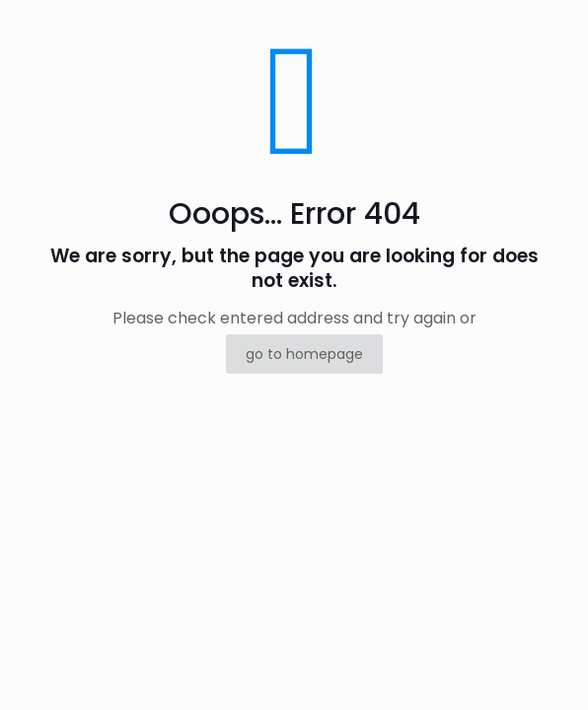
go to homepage (304, 354)
